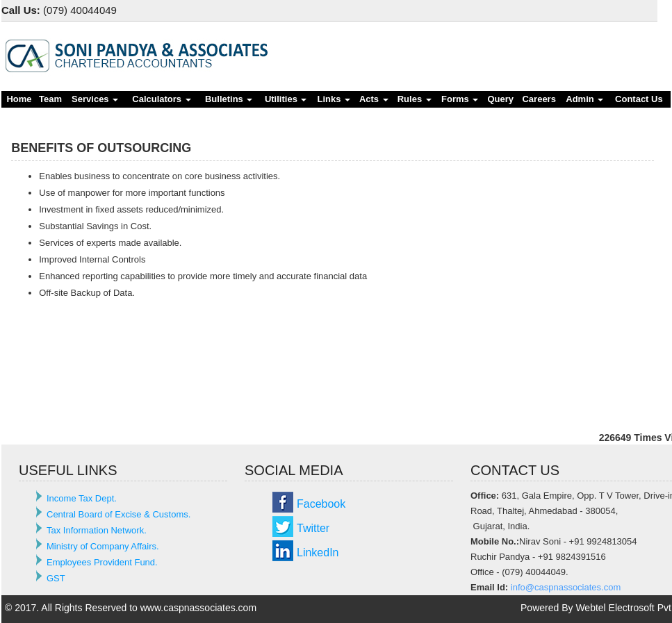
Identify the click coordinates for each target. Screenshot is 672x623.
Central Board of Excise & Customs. (118, 514)
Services (95, 99)
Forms (460, 99)
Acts (374, 99)
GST (56, 578)
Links (334, 99)
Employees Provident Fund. (102, 562)
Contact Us (639, 99)
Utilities (286, 99)
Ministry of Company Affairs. (103, 546)
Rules (415, 99)
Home (19, 99)
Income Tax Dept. (82, 498)
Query (500, 99)
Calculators (161, 99)
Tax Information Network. (97, 530)
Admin (584, 99)
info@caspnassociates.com (566, 587)
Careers (539, 99)
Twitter (313, 528)
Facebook (321, 504)
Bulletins (229, 99)
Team (50, 99)
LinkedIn (318, 553)
